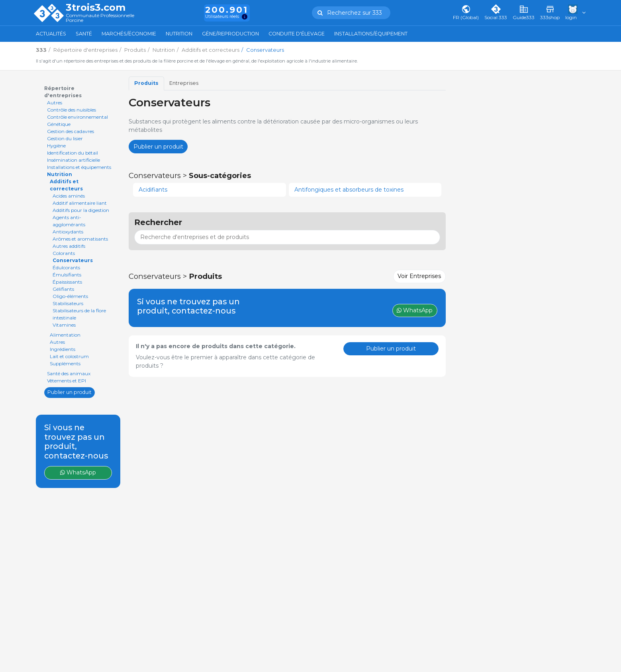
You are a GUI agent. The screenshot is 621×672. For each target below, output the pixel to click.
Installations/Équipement (371, 34)
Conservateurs (73, 260)
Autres (55, 103)
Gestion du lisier (65, 138)
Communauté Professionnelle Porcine (100, 18)
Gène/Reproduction (230, 34)
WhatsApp (78, 472)
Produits (146, 83)
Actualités (51, 34)
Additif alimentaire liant (80, 203)
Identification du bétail (72, 153)
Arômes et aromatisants (80, 239)
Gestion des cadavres (71, 131)
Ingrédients (63, 349)
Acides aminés (69, 196)
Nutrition (179, 34)
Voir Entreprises (419, 276)
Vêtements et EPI (67, 381)
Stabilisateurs (68, 303)
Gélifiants (63, 289)
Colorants (64, 253)
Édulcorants (66, 267)
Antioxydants (68, 232)
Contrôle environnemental (77, 117)
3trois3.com (96, 8)
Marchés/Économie (129, 34)
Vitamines (64, 325)
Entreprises (184, 83)
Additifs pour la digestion (81, 210)
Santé (84, 34)
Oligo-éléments (70, 296)
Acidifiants (153, 190)
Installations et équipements (79, 167)
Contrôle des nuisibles (72, 110)
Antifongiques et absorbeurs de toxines (349, 190)
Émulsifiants (67, 275)
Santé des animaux (69, 373)
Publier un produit (70, 392)
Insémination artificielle (73, 160)
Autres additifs (69, 246)
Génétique (59, 124)
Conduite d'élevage (297, 34)
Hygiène (56, 146)
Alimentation (65, 335)
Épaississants (67, 282)
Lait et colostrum (69, 356)
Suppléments (65, 363)
